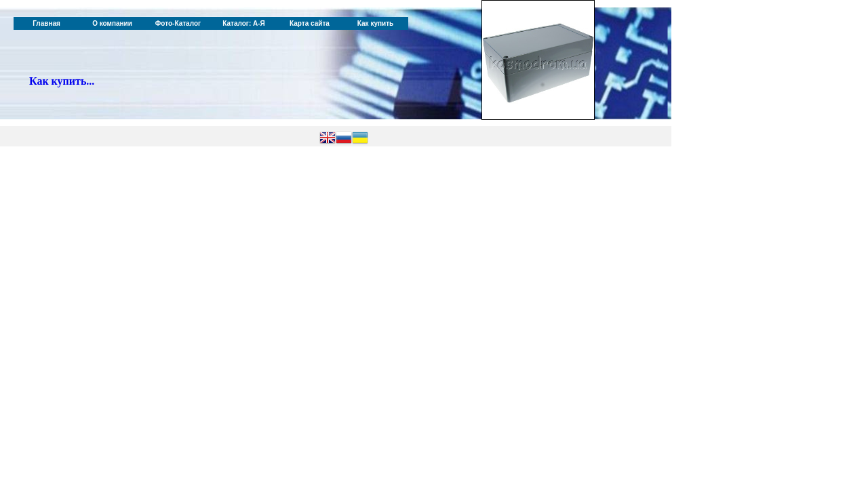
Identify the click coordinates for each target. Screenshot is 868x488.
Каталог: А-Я (244, 23)
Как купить (375, 23)
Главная (46, 23)
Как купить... (62, 81)
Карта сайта (310, 23)
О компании (112, 23)
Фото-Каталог (178, 23)
